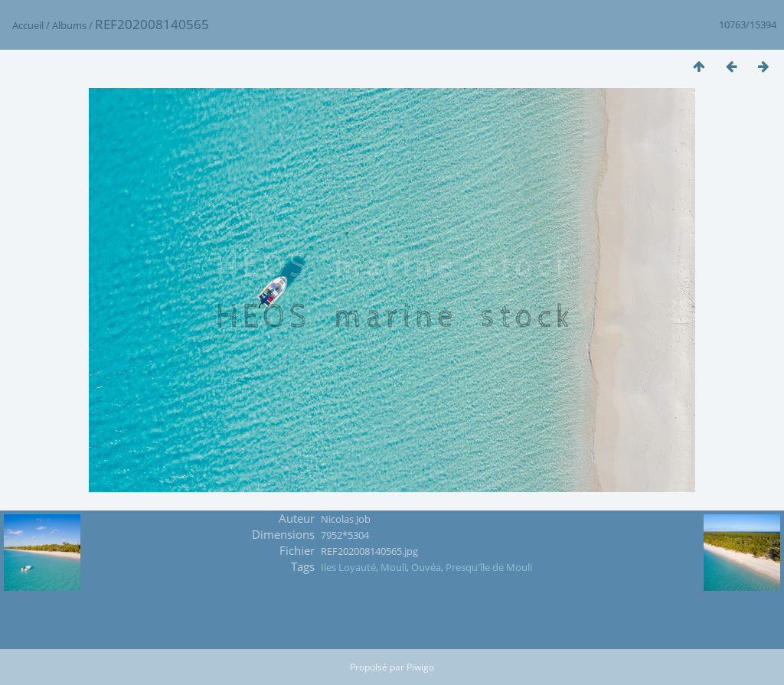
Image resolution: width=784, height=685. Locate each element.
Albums (69, 25)
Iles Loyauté (348, 567)
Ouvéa (426, 567)
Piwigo (420, 667)
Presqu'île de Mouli (489, 567)
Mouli (394, 567)
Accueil (28, 25)
